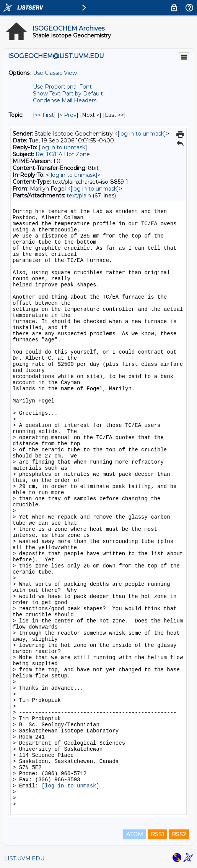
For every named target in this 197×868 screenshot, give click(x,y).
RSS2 (179, 834)
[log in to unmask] (142, 134)
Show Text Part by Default (68, 94)
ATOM (135, 834)
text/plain (79, 196)
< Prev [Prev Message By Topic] (68, 115)
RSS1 (157, 834)
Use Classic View (55, 73)
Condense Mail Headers (65, 100)
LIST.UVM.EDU (24, 858)
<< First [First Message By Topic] (44, 115)
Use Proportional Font (62, 87)
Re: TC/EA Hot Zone (63, 154)
